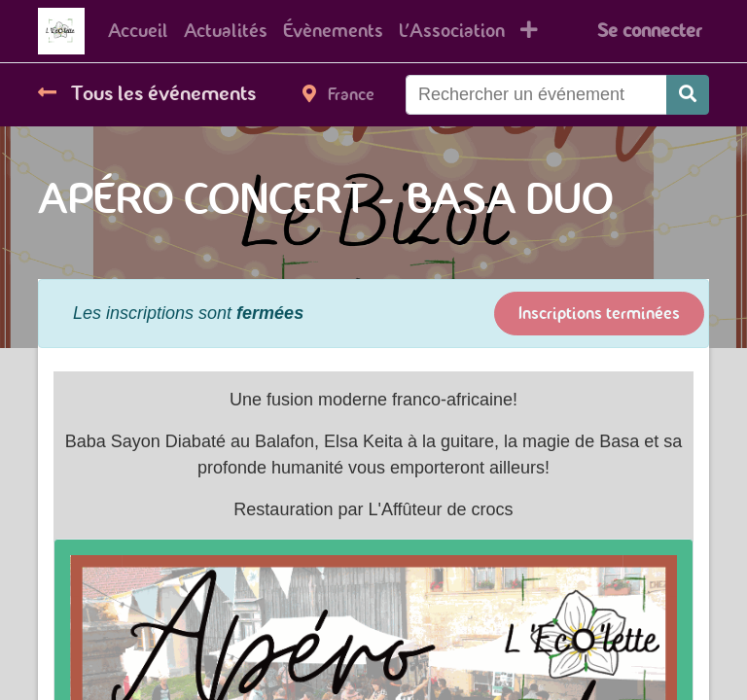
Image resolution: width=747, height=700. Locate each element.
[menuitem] (138, 31)
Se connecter (649, 31)
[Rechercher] (688, 95)
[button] (529, 31)
